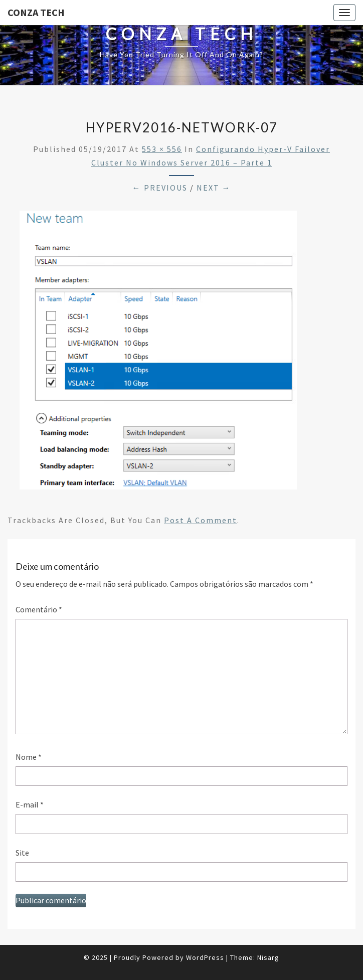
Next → (214, 188)
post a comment (201, 520)
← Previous (160, 188)
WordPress (205, 957)
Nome (29, 757)
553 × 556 (162, 149)
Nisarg (268, 957)
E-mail (30, 804)
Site (22, 853)
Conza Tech (36, 12)
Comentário (39, 609)
